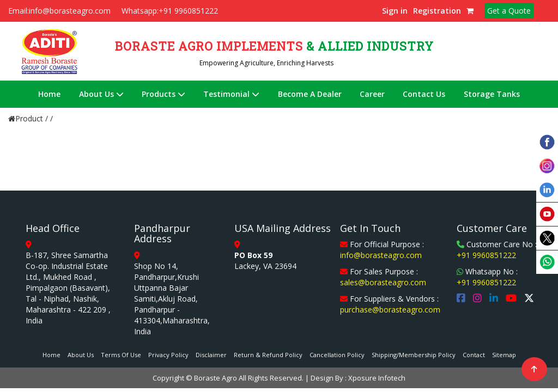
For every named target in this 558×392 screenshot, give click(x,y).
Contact (474, 355)
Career (372, 94)
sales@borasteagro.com (383, 282)
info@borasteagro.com (381, 255)
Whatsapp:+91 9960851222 (170, 11)
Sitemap (504, 355)
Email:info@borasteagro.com (59, 11)
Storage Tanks (492, 94)
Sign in (395, 11)
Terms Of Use (121, 355)
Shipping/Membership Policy (414, 355)
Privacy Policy (168, 355)
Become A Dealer (310, 94)
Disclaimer (211, 355)
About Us (101, 94)
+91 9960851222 (486, 255)
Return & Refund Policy (268, 355)
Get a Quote (509, 11)
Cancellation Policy (337, 355)
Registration (437, 11)
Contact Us (424, 94)
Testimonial (231, 94)
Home (49, 94)
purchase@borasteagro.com (390, 310)
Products (163, 94)
